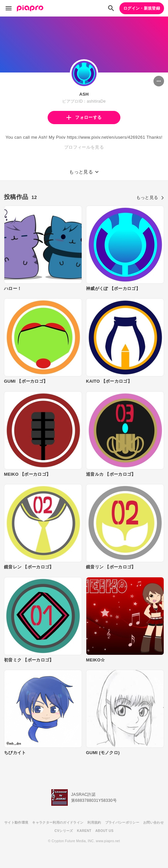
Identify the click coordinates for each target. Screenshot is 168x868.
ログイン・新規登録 (142, 8)
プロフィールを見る (84, 147)
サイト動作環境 (16, 822)
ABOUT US (104, 831)
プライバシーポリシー (122, 822)
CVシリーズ (64, 831)
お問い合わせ (153, 822)
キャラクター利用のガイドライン (58, 822)
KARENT (84, 831)
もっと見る (150, 197)
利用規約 (94, 822)
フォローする (84, 117)
